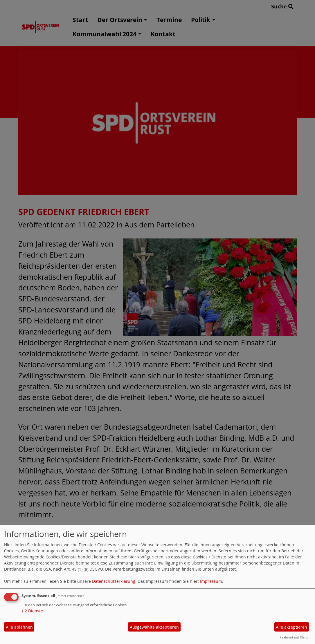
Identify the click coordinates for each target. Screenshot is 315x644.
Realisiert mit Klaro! (294, 637)
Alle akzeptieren (291, 627)
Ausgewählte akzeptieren (154, 627)
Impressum (211, 581)
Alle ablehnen (19, 627)
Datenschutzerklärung (114, 581)
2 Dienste (32, 611)
